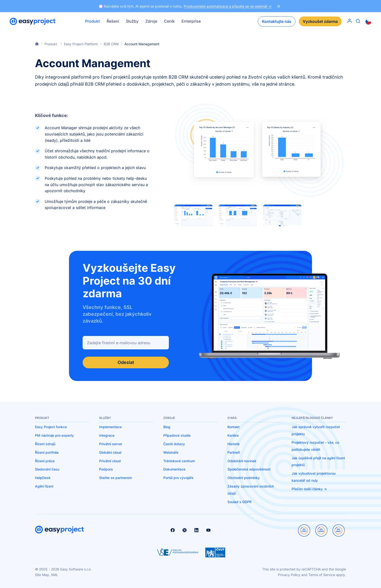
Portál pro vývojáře (178, 478)
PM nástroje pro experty (54, 435)
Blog (167, 427)
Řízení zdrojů (45, 444)
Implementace (110, 427)
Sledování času (47, 469)
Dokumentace (174, 469)
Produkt (92, 21)
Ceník (169, 21)
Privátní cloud (110, 461)
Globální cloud (110, 452)
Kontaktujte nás (277, 21)
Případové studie (177, 435)
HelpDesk (43, 478)
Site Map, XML (47, 575)
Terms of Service (322, 575)
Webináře (171, 452)
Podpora (106, 469)
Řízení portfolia (47, 452)
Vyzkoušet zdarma (320, 21)
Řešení (113, 21)
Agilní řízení (44, 486)
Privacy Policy (289, 575)
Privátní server (111, 444)
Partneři (234, 452)
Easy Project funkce (51, 427)
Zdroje (151, 21)
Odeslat (126, 362)
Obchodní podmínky (244, 478)
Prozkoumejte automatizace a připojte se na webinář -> (228, 6)
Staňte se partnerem (116, 478)
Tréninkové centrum (179, 461)
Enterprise (191, 21)
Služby (132, 21)
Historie (234, 444)
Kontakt (234, 427)
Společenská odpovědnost (249, 469)
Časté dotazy (174, 444)
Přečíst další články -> (309, 489)
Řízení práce (45, 461)
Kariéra (233, 435)
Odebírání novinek (242, 461)
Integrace (107, 435)
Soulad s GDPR (239, 502)
